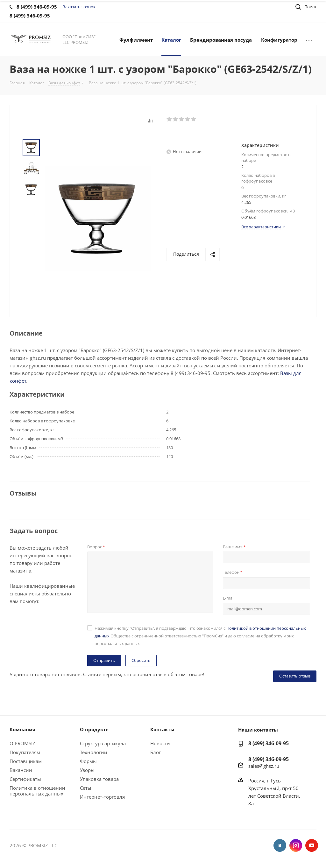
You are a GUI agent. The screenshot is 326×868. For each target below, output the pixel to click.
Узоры (87, 770)
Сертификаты (25, 779)
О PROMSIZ (22, 743)
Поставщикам (26, 761)
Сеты (86, 788)
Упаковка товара (99, 779)
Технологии (94, 752)
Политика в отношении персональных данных (37, 791)
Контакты (162, 729)
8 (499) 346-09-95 (269, 743)
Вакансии (21, 770)
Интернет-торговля (102, 797)
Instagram (296, 845)
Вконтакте (280, 845)
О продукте (94, 729)
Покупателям (25, 752)
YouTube (312, 845)
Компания (22, 729)
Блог (156, 752)
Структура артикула (103, 743)
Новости (160, 743)
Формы (88, 761)
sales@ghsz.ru (264, 766)
